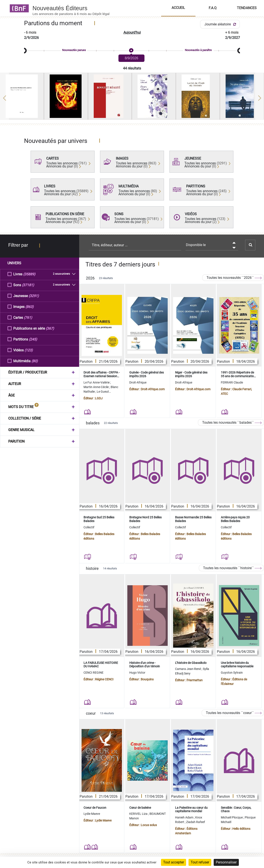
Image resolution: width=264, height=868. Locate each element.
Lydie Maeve (92, 814)
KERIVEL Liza (139, 814)
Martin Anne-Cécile (96, 387)
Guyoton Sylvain (232, 673)
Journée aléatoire (221, 24)
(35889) (29, 274)
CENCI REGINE (93, 673)
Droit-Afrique (138, 382)
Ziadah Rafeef (196, 822)
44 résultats (132, 68)
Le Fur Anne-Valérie (97, 382)
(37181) (28, 285)
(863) (30, 307)
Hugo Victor (137, 673)
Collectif (89, 527)
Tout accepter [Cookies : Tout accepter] (174, 862)
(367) (50, 328)
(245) (33, 339)
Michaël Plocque (232, 817)
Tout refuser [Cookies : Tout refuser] (200, 862)
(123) (29, 350)
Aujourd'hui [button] (132, 32)
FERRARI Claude (232, 382)
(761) (28, 317)
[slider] (132, 51)
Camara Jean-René (188, 669)
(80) (35, 361)
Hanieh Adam (184, 817)
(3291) (34, 296)
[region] (132, 98)
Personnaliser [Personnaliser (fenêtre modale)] (226, 862)
